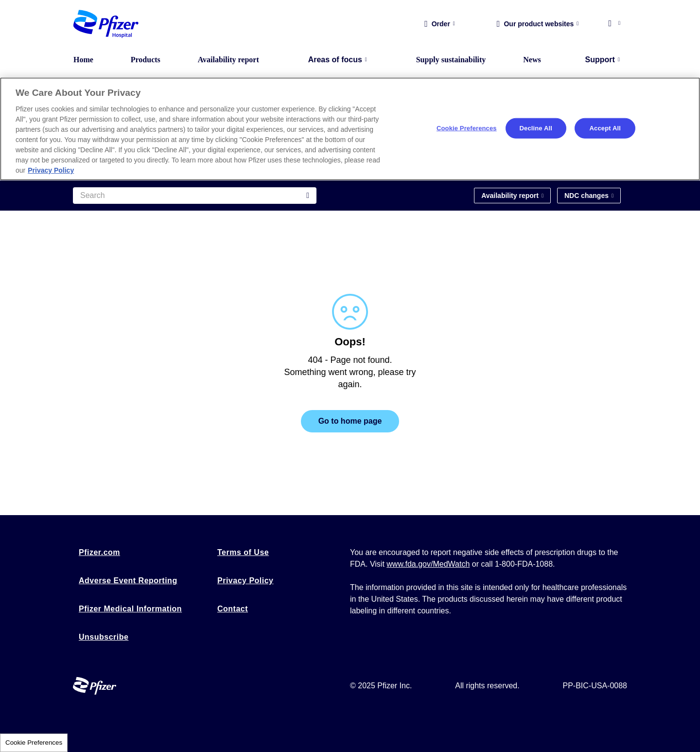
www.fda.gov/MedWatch (428, 564)
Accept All (605, 128)
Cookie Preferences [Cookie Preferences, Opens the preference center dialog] (467, 128)
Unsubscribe (104, 637)
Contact (233, 609)
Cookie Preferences (34, 743)
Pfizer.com (99, 552)
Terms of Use (243, 552)
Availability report (228, 60)
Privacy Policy (245, 581)
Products (146, 60)
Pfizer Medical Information (130, 609)
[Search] (195, 196)
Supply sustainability (451, 60)
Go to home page (350, 421)
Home (83, 60)
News (532, 60)
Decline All (536, 128)
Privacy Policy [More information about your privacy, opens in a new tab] (51, 170)
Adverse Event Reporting (128, 581)
